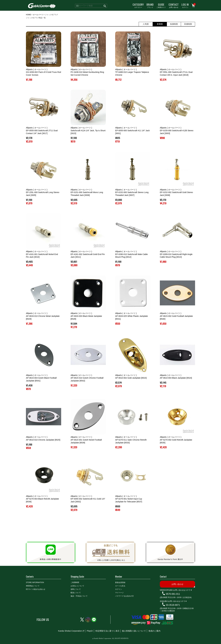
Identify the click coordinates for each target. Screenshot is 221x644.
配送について (76, 593)
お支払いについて (77, 586)
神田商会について (33, 586)
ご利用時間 (75, 582)
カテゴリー (138, 6)
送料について (76, 589)
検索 (105, 6)
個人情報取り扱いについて (134, 631)
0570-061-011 (173, 594)
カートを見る (120, 586)
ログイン (185, 6)
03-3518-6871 (173, 605)
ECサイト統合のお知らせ (36, 589)
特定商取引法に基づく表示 (107, 631)
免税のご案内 (154, 631)
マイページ (119, 593)
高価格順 (188, 24)
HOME (28, 15)
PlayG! (90, 631)
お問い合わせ (174, 6)
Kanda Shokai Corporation (70, 631)
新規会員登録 (120, 582)
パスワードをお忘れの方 (124, 596)
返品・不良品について (79, 596)
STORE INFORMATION (35, 582)
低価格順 (174, 24)
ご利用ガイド (161, 6)
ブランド (150, 6)
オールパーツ (38, 15)
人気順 (146, 24)
